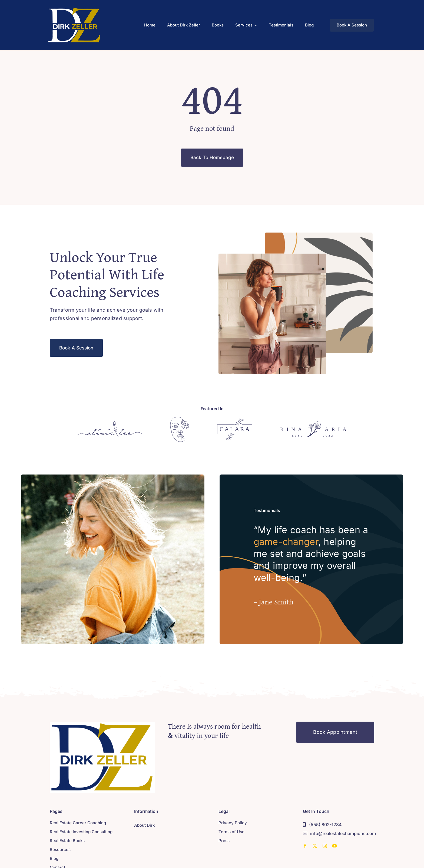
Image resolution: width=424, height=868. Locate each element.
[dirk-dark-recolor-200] (74, 9)
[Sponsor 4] (313, 424)
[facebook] (305, 846)
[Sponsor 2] (180, 420)
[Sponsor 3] (235, 422)
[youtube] (334, 846)
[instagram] (325, 846)
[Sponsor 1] (110, 424)
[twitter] (315, 846)
